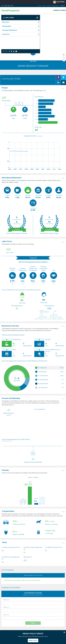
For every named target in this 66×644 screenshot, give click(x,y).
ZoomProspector (11, 11)
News (44, 6)
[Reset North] (64, 60)
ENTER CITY (33, 602)
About (40, 6)
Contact (49, 6)
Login (63, 6)
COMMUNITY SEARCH (60, 10)
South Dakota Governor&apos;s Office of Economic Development (22, 580)
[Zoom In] (64, 55)
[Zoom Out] (64, 57)
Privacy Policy (55, 6)
